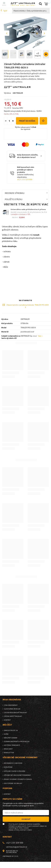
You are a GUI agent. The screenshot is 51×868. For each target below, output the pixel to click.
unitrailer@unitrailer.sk (17, 847)
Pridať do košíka (27, 121)
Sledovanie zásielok (12, 709)
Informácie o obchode (13, 763)
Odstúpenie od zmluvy (13, 783)
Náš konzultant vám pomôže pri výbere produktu (28, 173)
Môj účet (7, 725)
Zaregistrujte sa (11, 730)
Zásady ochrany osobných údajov (18, 779)
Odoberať (26, 819)
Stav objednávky (11, 705)
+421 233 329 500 (25, 179)
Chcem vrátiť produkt (13, 716)
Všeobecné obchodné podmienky (17, 775)
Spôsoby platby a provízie (15, 771)
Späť (4, 11)
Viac (40, 336)
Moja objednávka (12, 700)
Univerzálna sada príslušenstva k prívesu (28, 209)
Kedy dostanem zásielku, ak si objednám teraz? (28, 156)
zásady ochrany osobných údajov (20, 830)
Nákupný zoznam (11, 738)
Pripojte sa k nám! (12, 799)
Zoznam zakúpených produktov (17, 742)
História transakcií (12, 745)
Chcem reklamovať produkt (16, 713)
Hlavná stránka (19, 11)
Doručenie (8, 767)
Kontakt (7, 720)
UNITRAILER (18, 93)
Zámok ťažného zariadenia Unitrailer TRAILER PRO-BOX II (27, 306)
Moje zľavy (8, 749)
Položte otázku (14, 199)
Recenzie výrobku (15, 193)
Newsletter (9, 753)
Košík (6, 734)
